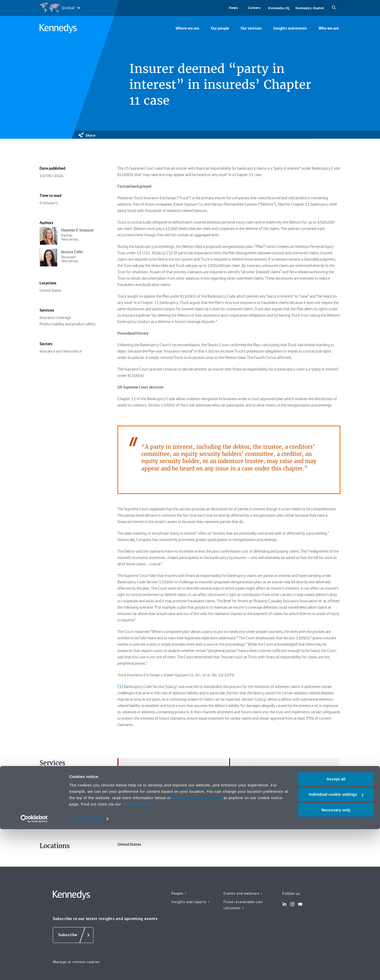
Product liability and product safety (262, 768)
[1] (120, 687)
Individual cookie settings (336, 946)
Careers (254, 8)
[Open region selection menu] (60, 8)
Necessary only (336, 961)
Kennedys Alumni (310, 8)
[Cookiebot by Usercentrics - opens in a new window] (34, 970)
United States (173, 857)
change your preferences (197, 949)
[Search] (334, 8)
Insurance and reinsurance (173, 807)
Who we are (329, 28)
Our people (220, 28)
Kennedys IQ (279, 8)
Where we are (187, 28)
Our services (251, 28)
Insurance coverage (137, 768)
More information (85, 970)
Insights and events (290, 28)
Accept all (336, 930)
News (234, 8)
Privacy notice (137, 955)
